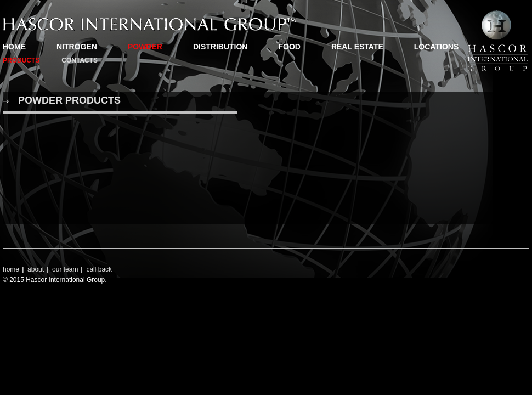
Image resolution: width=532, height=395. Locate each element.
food (289, 47)
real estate (357, 47)
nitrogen (77, 47)
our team (65, 269)
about (36, 269)
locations (436, 47)
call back (99, 269)
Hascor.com (149, 24)
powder (145, 47)
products (21, 60)
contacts (80, 60)
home (14, 47)
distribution (220, 47)
